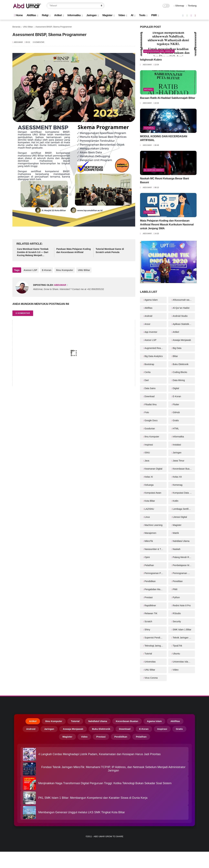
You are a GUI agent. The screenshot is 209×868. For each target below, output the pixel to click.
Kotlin (175, 501)
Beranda (16, 27)
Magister (107, 15)
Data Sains (150, 388)
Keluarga (149, 485)
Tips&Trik (177, 646)
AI (132, 15)
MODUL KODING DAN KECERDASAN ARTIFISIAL (164, 138)
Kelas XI (149, 477)
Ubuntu (176, 654)
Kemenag (178, 485)
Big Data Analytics (154, 356)
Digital (176, 388)
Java (147, 461)
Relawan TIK (151, 613)
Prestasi (149, 597)
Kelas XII (177, 477)
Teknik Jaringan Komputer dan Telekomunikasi (184, 638)
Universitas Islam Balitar (184, 662)
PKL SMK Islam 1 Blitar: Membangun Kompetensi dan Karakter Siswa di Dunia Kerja (93, 800)
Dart (146, 380)
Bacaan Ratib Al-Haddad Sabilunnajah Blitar (168, 98)
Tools (142, 15)
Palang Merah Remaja (184, 557)
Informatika (74, 15)
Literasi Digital (180, 517)
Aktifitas (31, 15)
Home (18, 15)
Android (148, 316)
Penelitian (178, 581)
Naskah (176, 549)
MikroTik (149, 541)
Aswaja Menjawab (182, 340)
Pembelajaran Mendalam (184, 565)
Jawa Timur (178, 461)
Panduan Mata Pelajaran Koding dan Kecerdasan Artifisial (74, 251)
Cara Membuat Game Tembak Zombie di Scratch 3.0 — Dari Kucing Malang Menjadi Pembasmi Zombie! (33, 252)
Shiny (147, 630)
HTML (176, 429)
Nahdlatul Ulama (181, 541)
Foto (147, 412)
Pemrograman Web (182, 573)
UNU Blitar (28, 27)
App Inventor (151, 332)
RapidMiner (150, 605)
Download (149, 396)
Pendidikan (150, 581)
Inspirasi (149, 445)
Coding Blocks (180, 372)
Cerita (147, 372)
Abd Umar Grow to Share (109, 838)
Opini (147, 557)
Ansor (147, 324)
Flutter (176, 404)
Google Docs (151, 420)
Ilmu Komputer (63, 270)
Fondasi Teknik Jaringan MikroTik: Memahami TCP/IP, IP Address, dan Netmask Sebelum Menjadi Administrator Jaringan (113, 771)
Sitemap (179, 6)
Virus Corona (151, 678)
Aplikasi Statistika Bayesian (184, 324)
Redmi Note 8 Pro (182, 605)
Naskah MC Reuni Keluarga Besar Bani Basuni (165, 180)
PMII (175, 589)
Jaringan (91, 15)
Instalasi (177, 445)
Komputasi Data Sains (184, 493)
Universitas (150, 662)
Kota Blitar (150, 501)
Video (122, 15)
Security (177, 621)
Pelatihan (149, 565)
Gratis (176, 420)
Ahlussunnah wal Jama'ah (159, 51)
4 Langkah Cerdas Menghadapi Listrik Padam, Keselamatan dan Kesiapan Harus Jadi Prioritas (99, 756)
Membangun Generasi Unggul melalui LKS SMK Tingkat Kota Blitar (82, 814)
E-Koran (46, 270)
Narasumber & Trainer (156, 549)
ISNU (147, 453)
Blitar (175, 356)
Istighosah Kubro (151, 60)
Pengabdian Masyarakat (156, 589)
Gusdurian (150, 429)
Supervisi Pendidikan (155, 638)
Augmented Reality (154, 348)
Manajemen (150, 533)
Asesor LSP (30, 270)
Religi (45, 15)
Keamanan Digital (153, 469)
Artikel (58, 15)
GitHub (176, 412)
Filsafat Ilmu (150, 404)
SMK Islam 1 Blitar (182, 630)
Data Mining (179, 380)
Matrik (176, 533)
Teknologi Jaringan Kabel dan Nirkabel (156, 646)
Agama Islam (151, 300)
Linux (147, 517)
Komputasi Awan (153, 493)
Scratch (148, 621)
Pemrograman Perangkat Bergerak (156, 573)
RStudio (177, 613)
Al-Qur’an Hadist (154, 170)
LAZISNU (149, 509)
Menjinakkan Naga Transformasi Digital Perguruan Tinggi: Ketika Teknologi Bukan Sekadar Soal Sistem (105, 785)
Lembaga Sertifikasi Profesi (184, 509)
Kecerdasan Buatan (183, 469)
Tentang (192, 6)
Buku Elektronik (180, 364)
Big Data (177, 348)
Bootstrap (149, 364)
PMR (154, 15)
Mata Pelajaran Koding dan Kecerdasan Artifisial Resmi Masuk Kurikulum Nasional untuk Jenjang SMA (167, 225)
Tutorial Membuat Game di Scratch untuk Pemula (110, 251)
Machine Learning (153, 525)
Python (176, 597)
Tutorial (149, 128)
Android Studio (180, 316)
